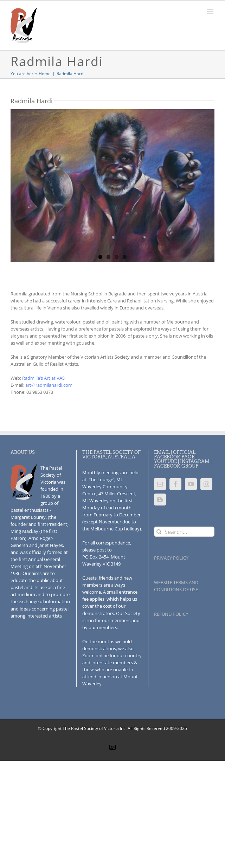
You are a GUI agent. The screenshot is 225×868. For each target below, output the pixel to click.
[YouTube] (191, 484)
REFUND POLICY (171, 614)
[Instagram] (206, 484)
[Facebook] (175, 484)
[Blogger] (160, 500)
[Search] (159, 532)
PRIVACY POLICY (171, 558)
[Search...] (184, 532)
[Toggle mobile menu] (211, 11)
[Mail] (160, 484)
